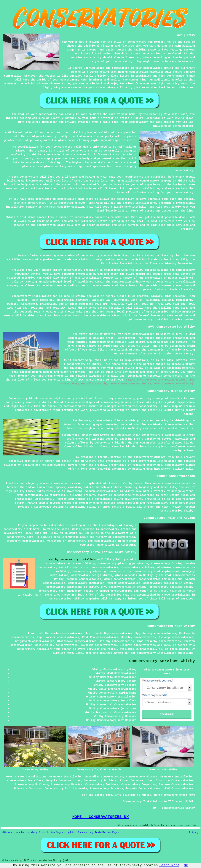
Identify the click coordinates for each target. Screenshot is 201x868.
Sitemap (7, 832)
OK (186, 865)
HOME (179, 35)
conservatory (125, 398)
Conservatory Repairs (67, 785)
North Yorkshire (47, 595)
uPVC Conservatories (178, 788)
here (30, 537)
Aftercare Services (27, 788)
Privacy (194, 832)
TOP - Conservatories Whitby (174, 808)
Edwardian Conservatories (104, 777)
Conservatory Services (106, 788)
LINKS (191, 35)
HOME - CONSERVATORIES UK (100, 817)
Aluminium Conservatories (175, 781)
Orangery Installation (66, 777)
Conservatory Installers (25, 781)
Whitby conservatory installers (72, 560)
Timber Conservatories (136, 781)
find (39, 633)
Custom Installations (31, 777)
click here (32, 529)
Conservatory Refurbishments (66, 788)
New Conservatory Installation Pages (39, 832)
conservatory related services (172, 591)
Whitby (81, 296)
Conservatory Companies (139, 785)
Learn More (169, 865)
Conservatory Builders (100, 781)
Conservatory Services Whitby (162, 661)
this (38, 533)
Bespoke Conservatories (64, 781)
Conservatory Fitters (142, 777)
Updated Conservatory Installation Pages (93, 832)
